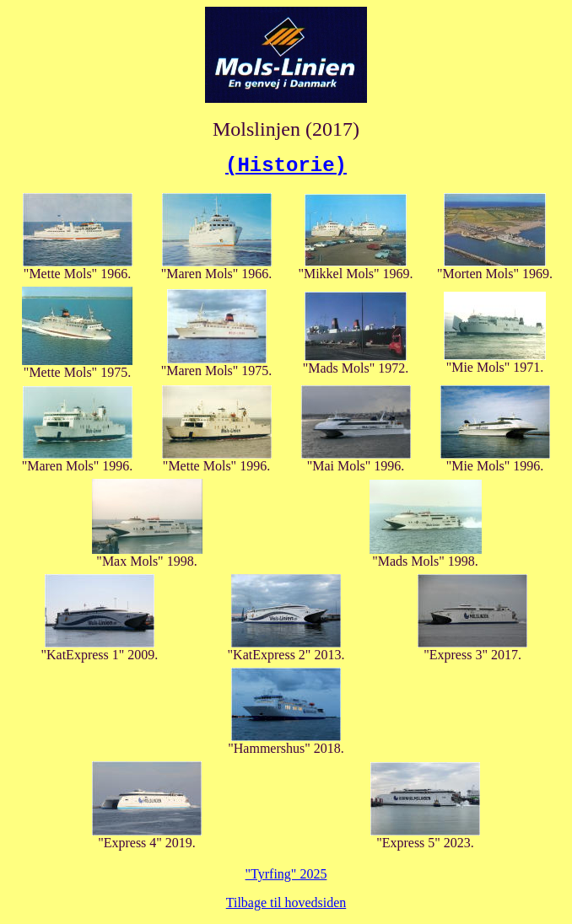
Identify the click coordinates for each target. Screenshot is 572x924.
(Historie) (286, 166)
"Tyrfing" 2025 (286, 874)
